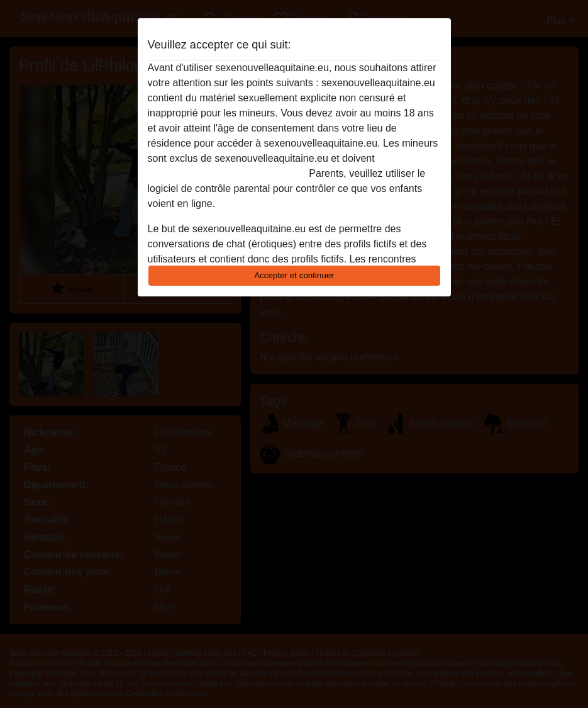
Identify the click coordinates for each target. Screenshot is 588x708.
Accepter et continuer (294, 275)
